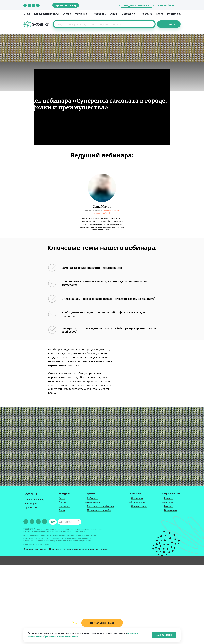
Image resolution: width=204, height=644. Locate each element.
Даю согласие (164, 635)
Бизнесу (168, 506)
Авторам (169, 502)
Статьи (67, 14)
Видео (62, 498)
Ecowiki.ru (31, 494)
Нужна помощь (139, 502)
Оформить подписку (66, 5)
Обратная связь (31, 507)
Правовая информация (35, 549)
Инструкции (137, 498)
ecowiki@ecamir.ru (83, 541)
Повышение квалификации (101, 506)
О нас (27, 14)
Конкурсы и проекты (46, 14)
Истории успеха (139, 506)
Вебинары (92, 498)
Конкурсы (64, 493)
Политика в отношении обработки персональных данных (78, 549)
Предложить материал (136, 6)
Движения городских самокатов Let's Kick (107, 212)
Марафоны (100, 14)
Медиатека (174, 14)
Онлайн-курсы (95, 502)
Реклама (147, 14)
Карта (160, 14)
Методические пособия (99, 510)
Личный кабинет (165, 5)
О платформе (30, 504)
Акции (114, 14)
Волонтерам (171, 510)
